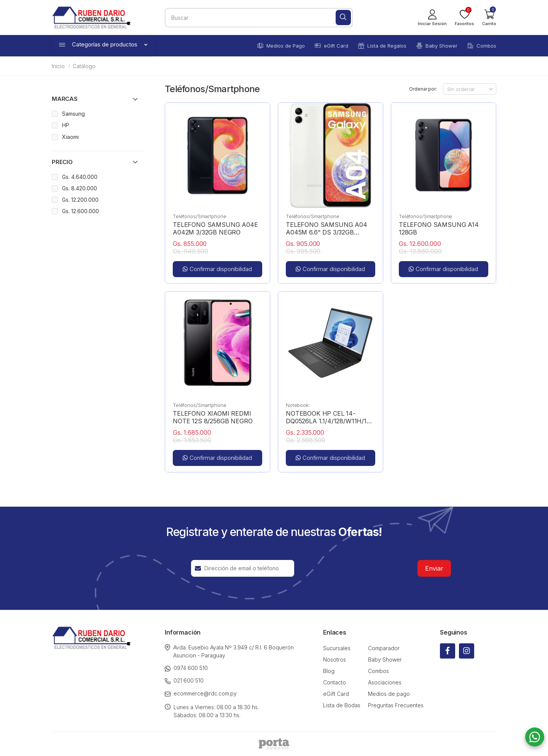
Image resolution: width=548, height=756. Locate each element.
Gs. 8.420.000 (80, 188)
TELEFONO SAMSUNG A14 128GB (439, 228)
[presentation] (356, 568)
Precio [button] (62, 162)
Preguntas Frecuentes (396, 705)
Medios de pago (389, 694)
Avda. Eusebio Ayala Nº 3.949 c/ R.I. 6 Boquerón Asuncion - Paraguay (229, 651)
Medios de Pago (281, 46)
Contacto (335, 682)
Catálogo (84, 66)
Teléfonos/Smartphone (199, 216)
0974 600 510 (186, 668)
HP (66, 125)
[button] (489, 18)
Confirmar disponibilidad (217, 269)
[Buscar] (343, 18)
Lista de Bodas (342, 705)
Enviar (434, 568)
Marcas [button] (65, 99)
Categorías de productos (103, 44)
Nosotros (335, 660)
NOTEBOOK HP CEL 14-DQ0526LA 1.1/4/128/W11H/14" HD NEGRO (330, 417)
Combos (482, 46)
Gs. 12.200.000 (80, 200)
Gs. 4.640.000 (80, 177)
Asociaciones (385, 682)
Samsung (73, 114)
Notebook (297, 405)
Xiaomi (70, 137)
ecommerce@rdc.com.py (201, 693)
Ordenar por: (423, 89)
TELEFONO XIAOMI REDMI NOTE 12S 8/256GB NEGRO (213, 417)
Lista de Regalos (382, 46)
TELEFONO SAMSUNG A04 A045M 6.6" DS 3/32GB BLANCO (327, 228)
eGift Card (331, 46)
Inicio (58, 66)
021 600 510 (184, 681)
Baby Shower (437, 46)
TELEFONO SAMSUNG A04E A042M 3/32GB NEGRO (215, 228)
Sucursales (337, 648)
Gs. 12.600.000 (80, 211)
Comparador (384, 648)
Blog (329, 671)
